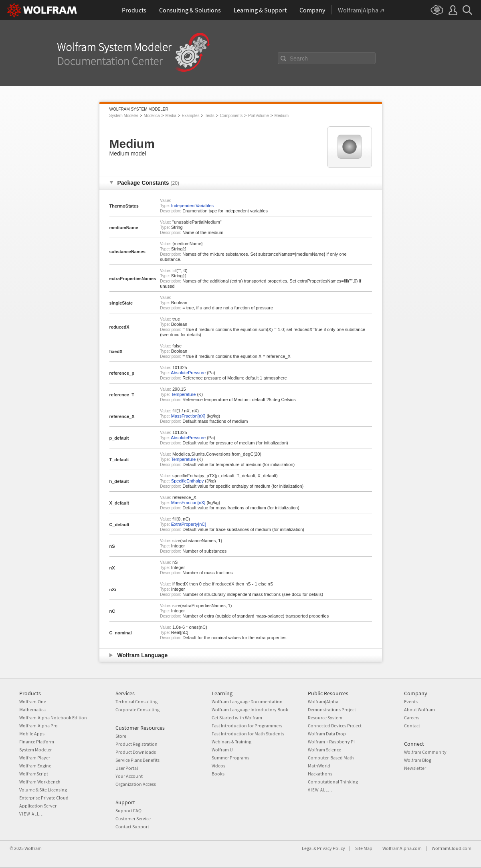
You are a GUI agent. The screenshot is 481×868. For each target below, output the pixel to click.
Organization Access (136, 784)
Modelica (152, 116)
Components (231, 116)
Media (171, 116)
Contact (412, 726)
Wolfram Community (425, 752)
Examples (191, 116)
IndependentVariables (192, 206)
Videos (218, 766)
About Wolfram (419, 710)
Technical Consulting (136, 701)
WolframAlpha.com (402, 848)
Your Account (129, 776)
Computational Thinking (333, 782)
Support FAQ (128, 810)
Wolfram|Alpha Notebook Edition (53, 718)
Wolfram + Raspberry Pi (331, 742)
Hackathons (320, 774)
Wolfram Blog (418, 760)
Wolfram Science (324, 750)
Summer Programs (230, 758)
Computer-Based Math (331, 758)
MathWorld (319, 766)
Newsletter (415, 768)
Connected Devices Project (335, 726)
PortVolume (259, 116)
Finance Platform (37, 742)
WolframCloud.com (452, 848)
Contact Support (132, 827)
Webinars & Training (231, 742)
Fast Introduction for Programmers (247, 726)
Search (299, 59)
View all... (32, 814)
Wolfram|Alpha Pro (38, 726)
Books (218, 774)
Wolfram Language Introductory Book (250, 710)
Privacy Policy (331, 848)
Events (411, 701)
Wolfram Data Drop (327, 734)
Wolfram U (222, 750)
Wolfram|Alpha (323, 701)
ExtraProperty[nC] (189, 524)
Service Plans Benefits (137, 760)
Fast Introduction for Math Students (248, 734)
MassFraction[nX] (188, 416)
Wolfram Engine (35, 766)
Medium (282, 116)
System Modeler (124, 116)
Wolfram (33, 848)
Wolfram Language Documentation (247, 701)
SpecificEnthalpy (187, 481)
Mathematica (32, 710)
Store (121, 736)
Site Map (364, 848)
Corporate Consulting (137, 710)
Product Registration (136, 744)
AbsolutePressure (188, 373)
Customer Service (133, 819)
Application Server (38, 806)
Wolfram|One (33, 701)
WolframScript (34, 774)
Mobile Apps (32, 734)
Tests (209, 116)
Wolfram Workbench (40, 782)
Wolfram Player (35, 758)
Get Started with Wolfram (237, 718)
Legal (307, 848)
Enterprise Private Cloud (44, 798)
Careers (412, 718)
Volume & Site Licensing (43, 790)
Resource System (325, 718)
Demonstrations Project (332, 710)
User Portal (127, 768)
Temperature (184, 394)
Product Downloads (136, 752)
